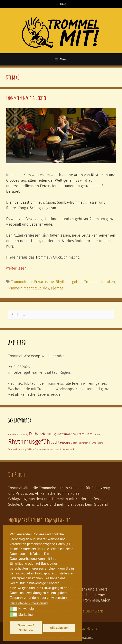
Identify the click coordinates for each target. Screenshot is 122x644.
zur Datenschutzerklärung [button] (29, 603)
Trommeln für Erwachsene (32, 282)
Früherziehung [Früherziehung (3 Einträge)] (42, 434)
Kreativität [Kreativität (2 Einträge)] (85, 434)
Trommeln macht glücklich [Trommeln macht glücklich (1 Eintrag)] (21, 449)
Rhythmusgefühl (69, 282)
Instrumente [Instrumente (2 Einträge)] (66, 434)
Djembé (57, 288)
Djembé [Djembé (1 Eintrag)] (12, 435)
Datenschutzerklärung (82, 629)
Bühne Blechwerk (88, 611)
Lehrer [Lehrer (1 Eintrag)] (97, 435)
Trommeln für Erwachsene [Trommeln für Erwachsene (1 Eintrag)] (91, 443)
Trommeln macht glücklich (26, 98)
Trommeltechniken (100, 282)
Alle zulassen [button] (59, 628)
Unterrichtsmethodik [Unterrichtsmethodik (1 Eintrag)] (64, 449)
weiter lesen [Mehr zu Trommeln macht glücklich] (16, 268)
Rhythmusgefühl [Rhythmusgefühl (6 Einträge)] (30, 442)
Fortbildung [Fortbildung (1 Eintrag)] (22, 435)
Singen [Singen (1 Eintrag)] (74, 443)
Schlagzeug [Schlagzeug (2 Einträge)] (61, 442)
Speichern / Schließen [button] (26, 628)
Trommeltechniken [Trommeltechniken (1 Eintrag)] (44, 449)
